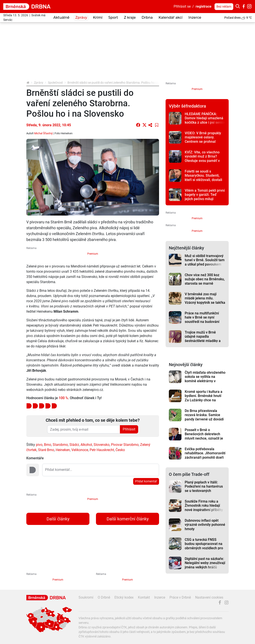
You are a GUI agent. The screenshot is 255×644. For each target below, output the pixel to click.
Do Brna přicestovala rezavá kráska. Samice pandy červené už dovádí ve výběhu (204, 417)
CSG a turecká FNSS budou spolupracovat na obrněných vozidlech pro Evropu (204, 546)
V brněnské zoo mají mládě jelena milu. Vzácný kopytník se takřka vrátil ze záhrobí (205, 300)
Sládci (74, 445)
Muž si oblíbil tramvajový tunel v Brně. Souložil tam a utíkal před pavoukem (205, 260)
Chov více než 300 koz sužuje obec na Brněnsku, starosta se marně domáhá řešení (205, 281)
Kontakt (144, 597)
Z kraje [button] (130, 17)
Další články (58, 519)
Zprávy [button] (81, 17)
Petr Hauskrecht (102, 450)
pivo (39, 445)
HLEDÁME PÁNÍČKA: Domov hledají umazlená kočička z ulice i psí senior (205, 118)
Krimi (98, 17)
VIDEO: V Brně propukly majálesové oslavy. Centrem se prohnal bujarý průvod (203, 139)
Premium (93, 254)
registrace (204, 6)
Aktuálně (61, 17)
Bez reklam (224, 7)
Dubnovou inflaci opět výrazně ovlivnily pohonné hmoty (205, 525)
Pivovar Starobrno (125, 445)
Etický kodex (124, 597)
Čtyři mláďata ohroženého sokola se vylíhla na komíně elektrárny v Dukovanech (205, 379)
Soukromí (86, 597)
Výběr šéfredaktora (187, 106)
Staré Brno (46, 450)
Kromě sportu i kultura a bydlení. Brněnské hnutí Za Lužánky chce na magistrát (204, 398)
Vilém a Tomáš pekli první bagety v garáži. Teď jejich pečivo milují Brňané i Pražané (205, 197)
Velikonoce (80, 450)
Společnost (55, 83)
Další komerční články (128, 519)
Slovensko (101, 445)
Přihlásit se (182, 6)
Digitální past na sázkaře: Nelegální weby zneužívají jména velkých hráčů (205, 563)
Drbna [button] (147, 17)
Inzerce (195, 17)
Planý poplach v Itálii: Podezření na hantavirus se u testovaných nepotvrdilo (204, 489)
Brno (48, 445)
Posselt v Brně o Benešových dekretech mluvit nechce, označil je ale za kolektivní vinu (204, 436)
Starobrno (60, 445)
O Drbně (104, 597)
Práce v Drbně (180, 597)
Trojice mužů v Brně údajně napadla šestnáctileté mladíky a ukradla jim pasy (203, 339)
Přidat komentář (146, 481)
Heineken (63, 450)
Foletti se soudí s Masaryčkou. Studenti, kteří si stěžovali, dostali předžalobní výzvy (203, 178)
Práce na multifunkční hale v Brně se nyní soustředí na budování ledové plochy (202, 320)
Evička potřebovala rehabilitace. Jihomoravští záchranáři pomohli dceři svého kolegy (205, 455)
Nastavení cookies (209, 597)
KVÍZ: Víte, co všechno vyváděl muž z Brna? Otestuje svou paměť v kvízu (202, 159)
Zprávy (39, 83)
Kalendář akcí (171, 17)
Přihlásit (129, 429)
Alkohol (86, 445)
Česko (120, 450)
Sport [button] (113, 17)
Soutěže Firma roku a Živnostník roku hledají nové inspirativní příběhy (204, 506)
